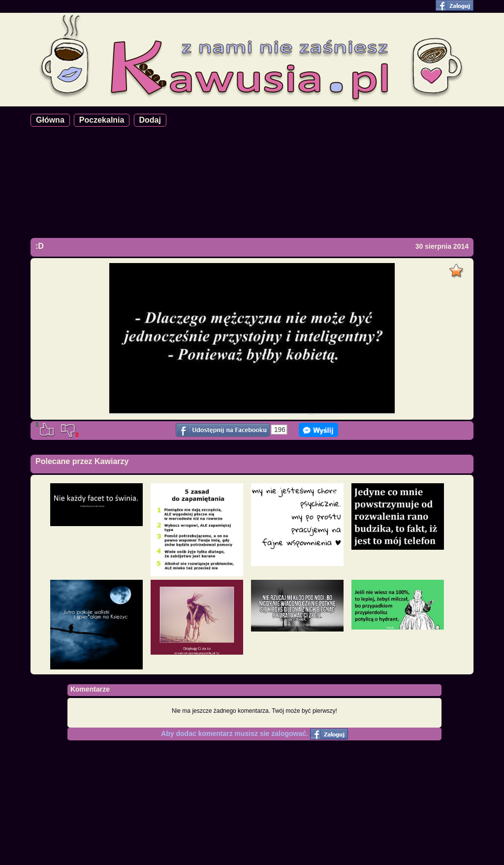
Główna (50, 120)
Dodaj (150, 120)
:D (40, 246)
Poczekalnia (102, 120)
